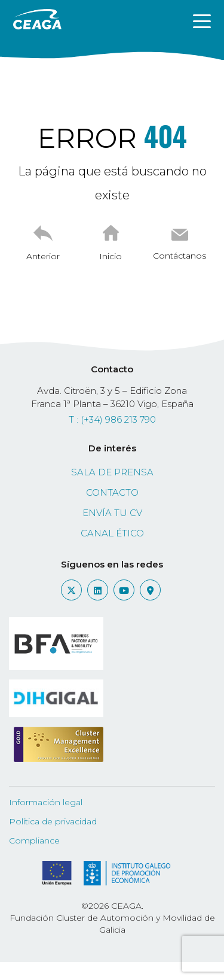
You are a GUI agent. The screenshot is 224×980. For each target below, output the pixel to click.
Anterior (43, 256)
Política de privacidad (53, 821)
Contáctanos (179, 256)
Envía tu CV (112, 513)
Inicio (111, 256)
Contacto (112, 492)
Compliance (34, 841)
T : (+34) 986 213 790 (112, 419)
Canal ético (112, 533)
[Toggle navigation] (202, 20)
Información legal (46, 802)
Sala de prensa (112, 472)
